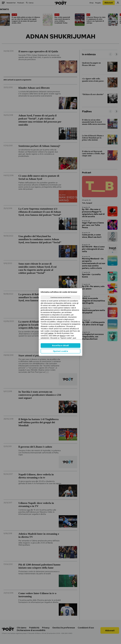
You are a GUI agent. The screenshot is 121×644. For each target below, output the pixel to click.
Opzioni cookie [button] (61, 351)
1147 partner (49, 333)
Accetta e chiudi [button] (60, 346)
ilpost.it (63, 336)
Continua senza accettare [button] (60, 297)
